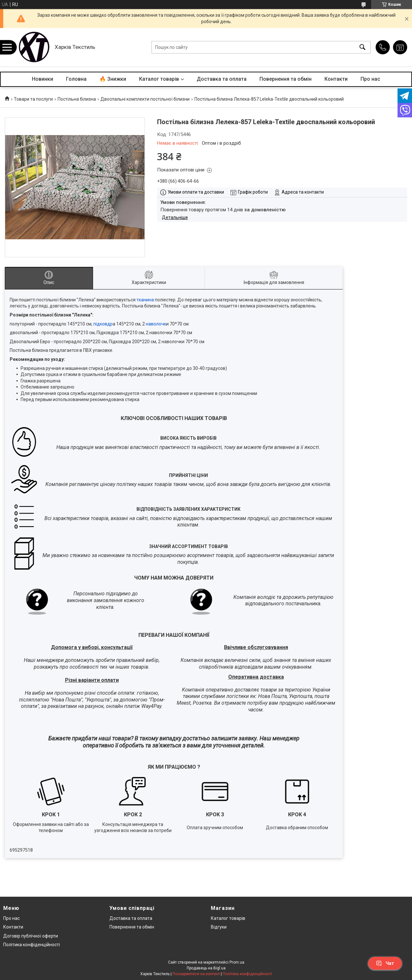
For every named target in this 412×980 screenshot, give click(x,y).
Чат (385, 963)
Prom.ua (237, 962)
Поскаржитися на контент (196, 974)
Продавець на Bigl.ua (206, 968)
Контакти (336, 79)
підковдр (103, 324)
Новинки (42, 79)
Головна (76, 79)
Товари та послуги (33, 99)
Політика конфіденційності (32, 945)
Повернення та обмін (286, 79)
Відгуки (219, 927)
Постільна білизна (77, 99)
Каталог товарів (159, 79)
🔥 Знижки (113, 79)
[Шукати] (362, 47)
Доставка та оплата (222, 79)
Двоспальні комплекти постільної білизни (145, 99)
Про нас (370, 79)
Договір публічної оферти (31, 936)
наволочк (155, 324)
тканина (145, 300)
